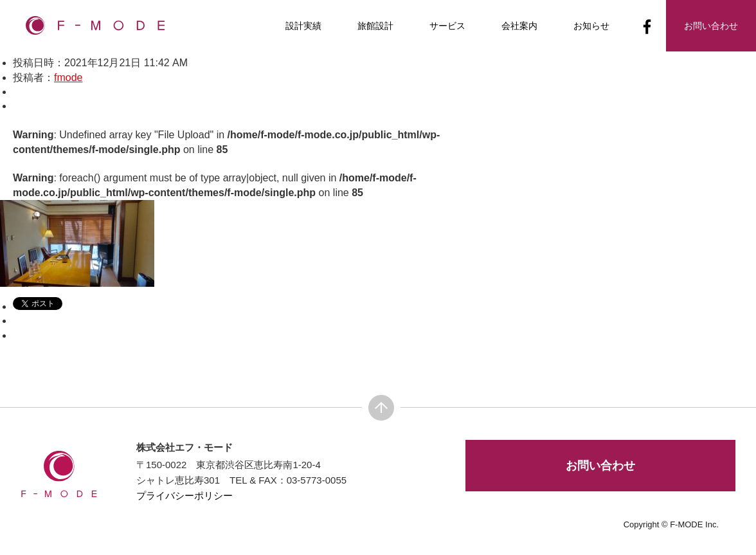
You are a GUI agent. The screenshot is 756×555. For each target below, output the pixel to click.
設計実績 (303, 26)
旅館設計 (375, 26)
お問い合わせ (600, 466)
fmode (68, 77)
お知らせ (591, 26)
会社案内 (519, 26)
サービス (447, 26)
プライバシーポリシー (184, 496)
